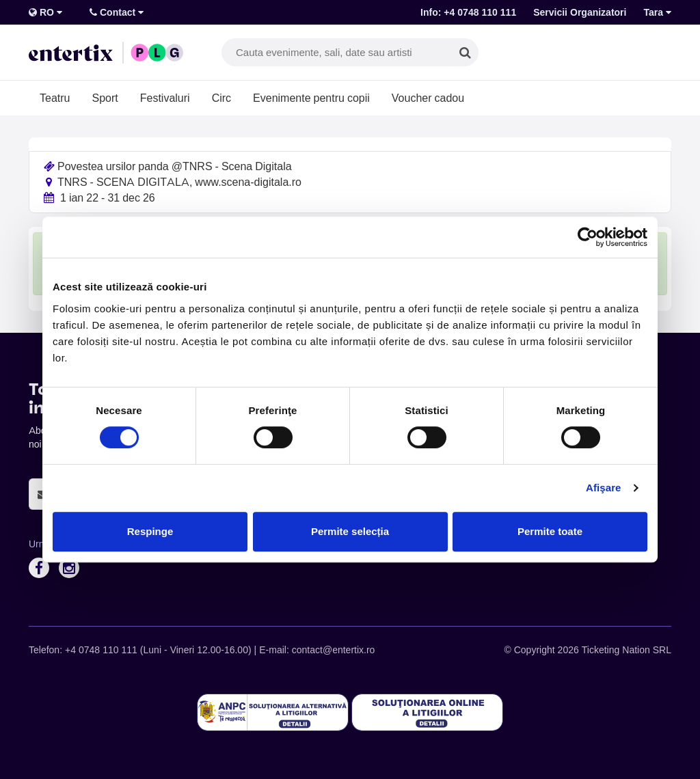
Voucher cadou (428, 98)
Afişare (604, 488)
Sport (105, 98)
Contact (117, 12)
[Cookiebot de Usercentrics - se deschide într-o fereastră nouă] (588, 237)
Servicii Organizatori (580, 12)
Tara (657, 12)
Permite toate (550, 531)
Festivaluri (165, 98)
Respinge (150, 531)
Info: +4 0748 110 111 (468, 12)
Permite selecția (350, 531)
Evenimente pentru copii (311, 98)
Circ (221, 98)
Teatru (55, 98)
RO (45, 12)
